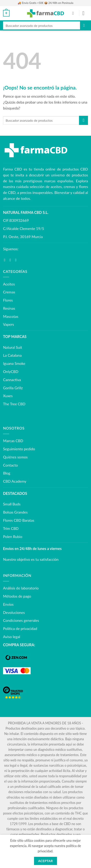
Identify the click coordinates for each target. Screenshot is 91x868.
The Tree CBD (14, 404)
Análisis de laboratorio (21, 588)
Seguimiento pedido (19, 449)
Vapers (9, 324)
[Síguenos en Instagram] (11, 260)
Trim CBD (11, 528)
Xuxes (8, 396)
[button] (6, 13)
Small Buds (12, 504)
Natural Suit (13, 347)
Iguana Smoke (14, 363)
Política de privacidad (20, 629)
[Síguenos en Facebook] (6, 260)
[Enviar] (84, 25)
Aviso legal (12, 637)
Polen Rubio (13, 537)
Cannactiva (12, 380)
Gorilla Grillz (13, 388)
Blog (7, 473)
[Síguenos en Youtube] (17, 260)
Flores (8, 300)
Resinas (9, 308)
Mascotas (11, 316)
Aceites (9, 284)
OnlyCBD (11, 372)
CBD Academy (15, 481)
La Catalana (12, 355)
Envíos (8, 604)
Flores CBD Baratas (19, 520)
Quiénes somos (15, 457)
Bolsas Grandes (15, 512)
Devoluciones (14, 612)
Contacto (10, 465)
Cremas (9, 292)
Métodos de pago (17, 596)
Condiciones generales (21, 620)
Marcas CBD (13, 441)
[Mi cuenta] (74, 13)
